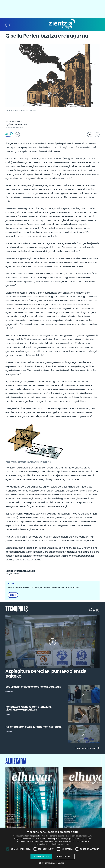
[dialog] (52, 848)
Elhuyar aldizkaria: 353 (14, 121)
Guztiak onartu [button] (41, 857)
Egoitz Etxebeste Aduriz (17, 124)
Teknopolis (17, 608)
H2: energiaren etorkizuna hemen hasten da (33, 727)
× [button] (102, 831)
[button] (8, 25)
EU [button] (17, 135)
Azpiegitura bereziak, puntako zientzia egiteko (46, 674)
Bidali (13, 595)
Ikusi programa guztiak (87, 748)
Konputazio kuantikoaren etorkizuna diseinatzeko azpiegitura (29, 708)
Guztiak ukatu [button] (64, 857)
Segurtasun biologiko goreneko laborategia (33, 687)
